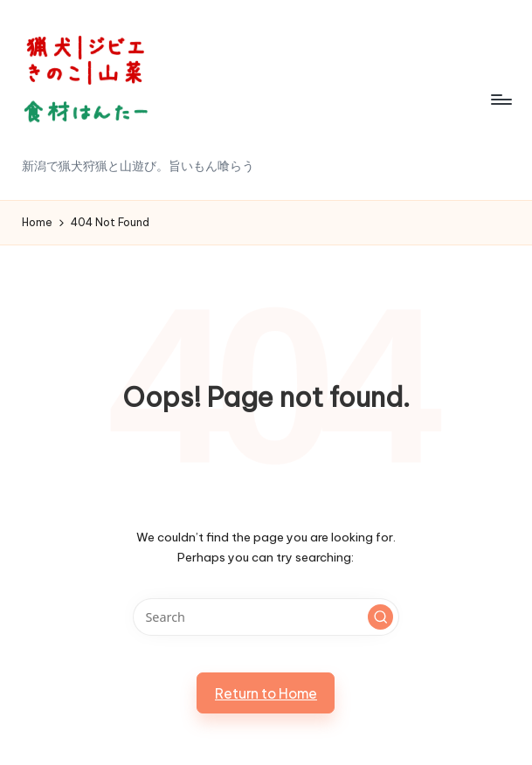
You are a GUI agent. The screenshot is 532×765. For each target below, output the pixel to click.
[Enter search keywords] (266, 617)
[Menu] (500, 100)
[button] (381, 617)
